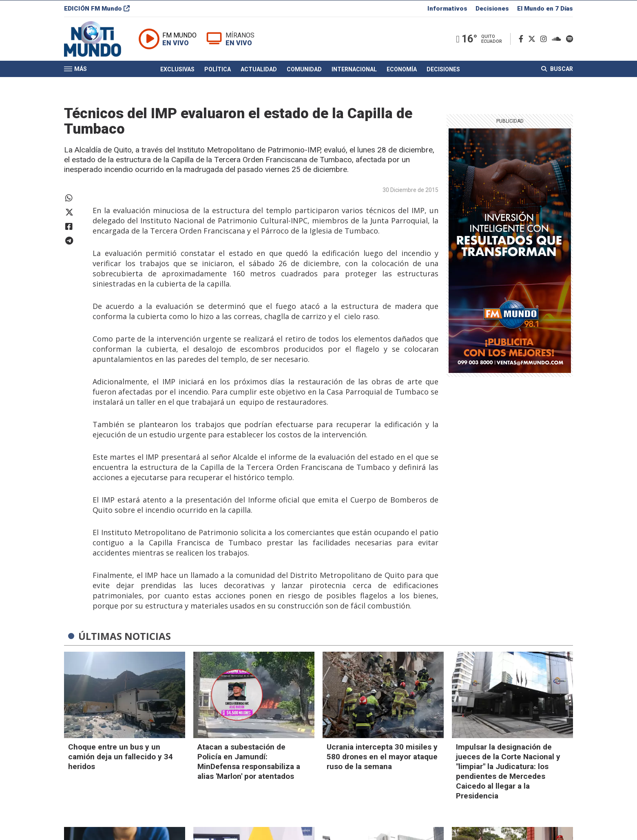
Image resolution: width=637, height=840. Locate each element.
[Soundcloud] (558, 40)
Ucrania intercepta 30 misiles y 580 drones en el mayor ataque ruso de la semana (382, 757)
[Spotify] (570, 40)
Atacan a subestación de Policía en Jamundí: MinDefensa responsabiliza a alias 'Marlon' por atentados (249, 762)
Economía (402, 71)
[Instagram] (545, 40)
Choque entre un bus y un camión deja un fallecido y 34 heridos (121, 757)
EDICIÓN (97, 10)
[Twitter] (533, 40)
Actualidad (259, 71)
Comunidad (304, 71)
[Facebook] (523, 40)
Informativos (447, 10)
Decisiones (492, 10)
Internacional (354, 71)
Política (218, 71)
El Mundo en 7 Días (545, 10)
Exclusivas (177, 71)
